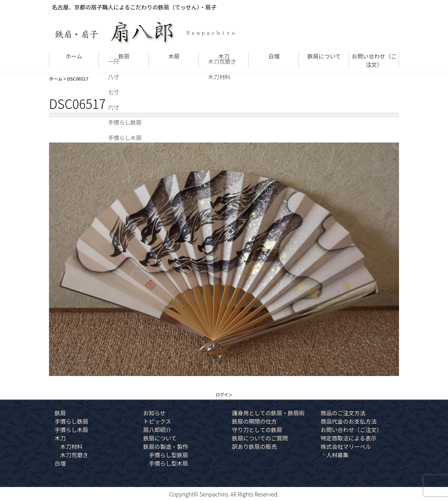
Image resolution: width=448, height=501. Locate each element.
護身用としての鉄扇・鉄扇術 (268, 413)
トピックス (157, 421)
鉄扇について (324, 56)
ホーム (74, 56)
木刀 (224, 56)
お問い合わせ (374, 60)
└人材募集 (335, 455)
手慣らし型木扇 (168, 463)
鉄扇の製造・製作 (166, 446)
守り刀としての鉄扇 (257, 430)
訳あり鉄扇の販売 (254, 446)
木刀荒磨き (74, 455)
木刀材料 (71, 446)
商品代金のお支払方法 (349, 421)
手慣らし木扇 (71, 430)
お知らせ (154, 413)
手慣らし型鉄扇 (168, 455)
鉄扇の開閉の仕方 (254, 421)
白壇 (274, 56)
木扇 (174, 56)
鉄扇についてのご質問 (260, 438)
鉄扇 (124, 56)
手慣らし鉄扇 (71, 421)
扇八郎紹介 (157, 430)
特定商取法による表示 (349, 438)
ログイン (224, 394)
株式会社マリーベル (346, 446)
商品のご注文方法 (343, 413)
